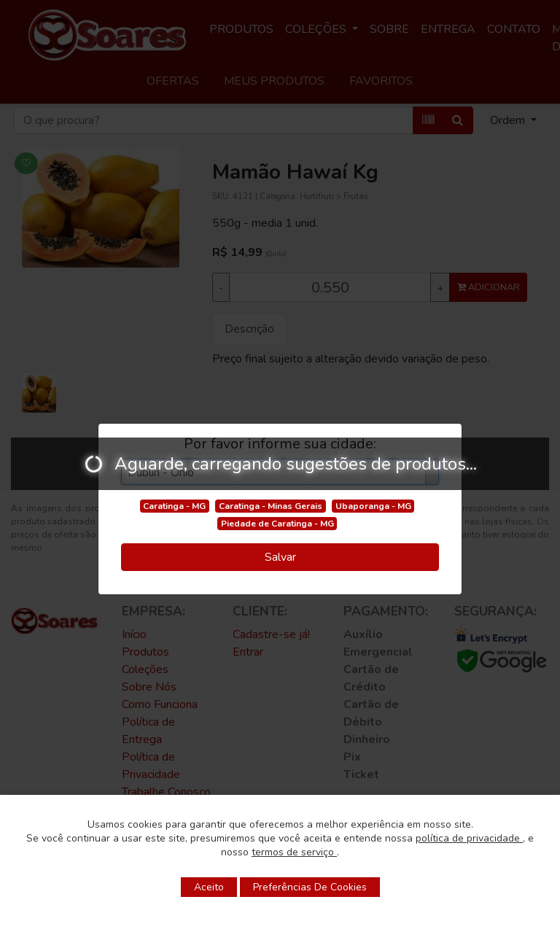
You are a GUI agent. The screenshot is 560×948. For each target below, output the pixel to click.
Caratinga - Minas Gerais (271, 506)
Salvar (280, 557)
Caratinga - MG (174, 506)
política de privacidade (469, 838)
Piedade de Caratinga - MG (277, 524)
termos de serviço (294, 852)
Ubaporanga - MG (373, 506)
